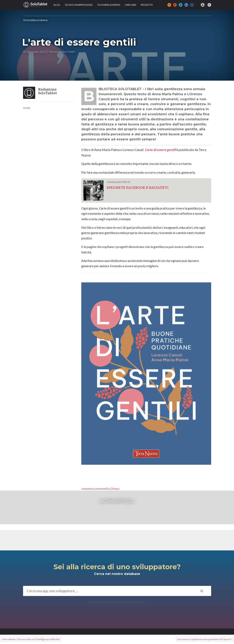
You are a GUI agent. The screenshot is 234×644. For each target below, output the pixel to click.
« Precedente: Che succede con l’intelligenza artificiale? (31, 639)
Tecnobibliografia (109, 5)
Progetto (147, 5)
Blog (57, 5)
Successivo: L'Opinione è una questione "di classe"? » (205, 639)
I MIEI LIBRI (130, 5)
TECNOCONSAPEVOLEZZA (79, 5)
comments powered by (100, 489)
